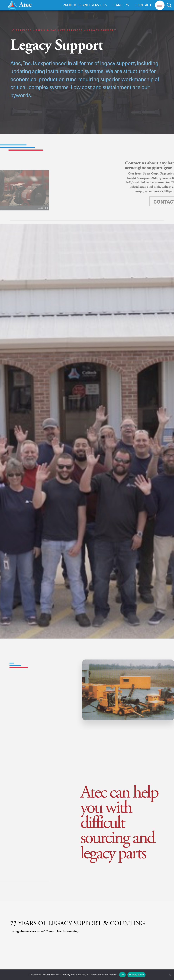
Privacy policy (136, 975)
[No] (170, 975)
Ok (122, 975)
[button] (160, 5)
